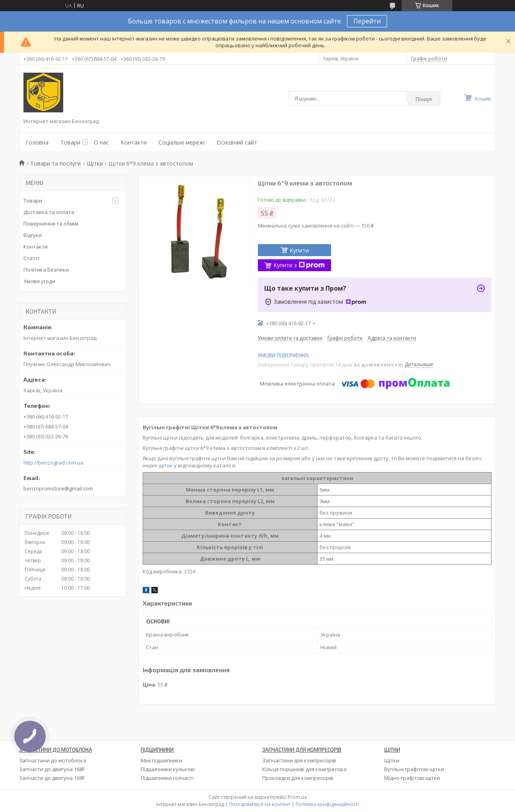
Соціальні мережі (182, 142)
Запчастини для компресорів (299, 760)
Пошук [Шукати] (424, 99)
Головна (37, 142)
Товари (70, 142)
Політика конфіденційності (327, 804)
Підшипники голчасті (167, 778)
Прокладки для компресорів (298, 778)
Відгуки (33, 235)
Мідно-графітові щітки (412, 778)
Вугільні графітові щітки (414, 769)
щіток (166, 465)
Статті (31, 258)
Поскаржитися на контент (260, 804)
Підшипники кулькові (168, 769)
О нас (101, 142)
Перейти (367, 21)
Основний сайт (237, 142)
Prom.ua (297, 797)
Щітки (95, 163)
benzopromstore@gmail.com (58, 488)
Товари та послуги (55, 163)
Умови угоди (39, 281)
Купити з (299, 265)
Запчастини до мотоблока (53, 760)
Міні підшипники (162, 760)
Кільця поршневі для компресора (304, 769)
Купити (299, 250)
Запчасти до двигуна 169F (52, 778)
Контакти (134, 142)
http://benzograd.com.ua (53, 463)
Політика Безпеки (46, 270)
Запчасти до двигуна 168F (52, 769)
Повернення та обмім (51, 224)
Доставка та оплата (49, 212)
